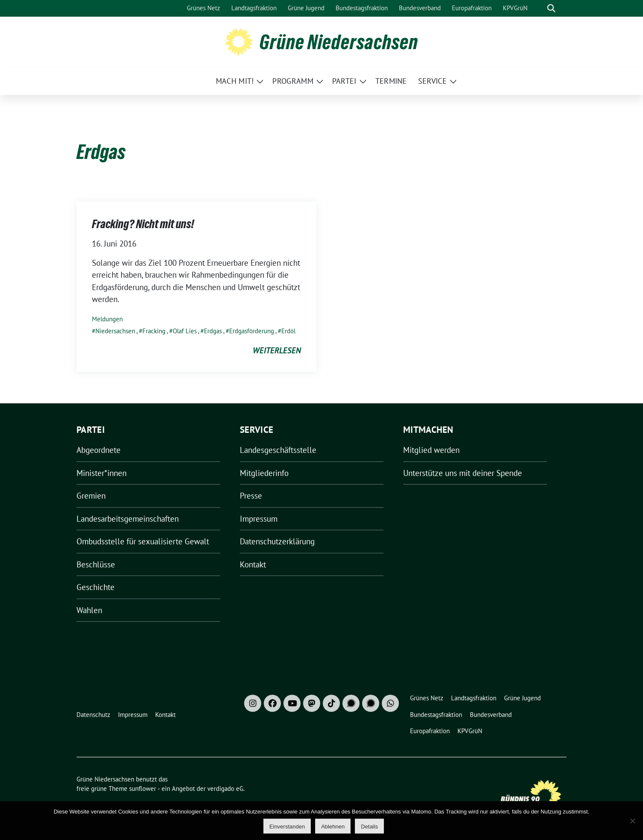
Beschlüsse (96, 564)
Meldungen (107, 319)
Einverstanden (287, 827)
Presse (251, 496)
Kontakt (253, 564)
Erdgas (213, 331)
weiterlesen (277, 350)
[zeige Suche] (551, 8)
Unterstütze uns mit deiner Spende (463, 473)
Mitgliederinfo (264, 473)
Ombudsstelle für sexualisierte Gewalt (143, 541)
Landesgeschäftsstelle (278, 450)
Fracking (154, 331)
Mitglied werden (431, 450)
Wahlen (89, 610)
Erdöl (288, 331)
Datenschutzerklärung (277, 541)
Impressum (259, 519)
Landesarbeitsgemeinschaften (128, 519)
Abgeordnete (99, 450)
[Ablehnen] (632, 821)
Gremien (91, 496)
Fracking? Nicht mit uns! (143, 224)
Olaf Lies (185, 331)
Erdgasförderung (252, 331)
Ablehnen (333, 827)
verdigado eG (225, 789)
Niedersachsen (115, 331)
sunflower (143, 789)
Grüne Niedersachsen (339, 42)
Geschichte (96, 587)
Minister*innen (102, 473)
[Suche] (539, 8)
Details (369, 827)
